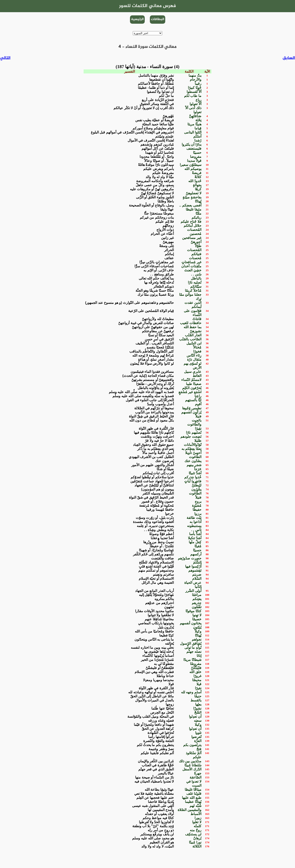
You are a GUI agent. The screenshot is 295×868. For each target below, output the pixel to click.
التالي (5, 58)
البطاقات (158, 19)
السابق (289, 58)
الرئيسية (137, 19)
